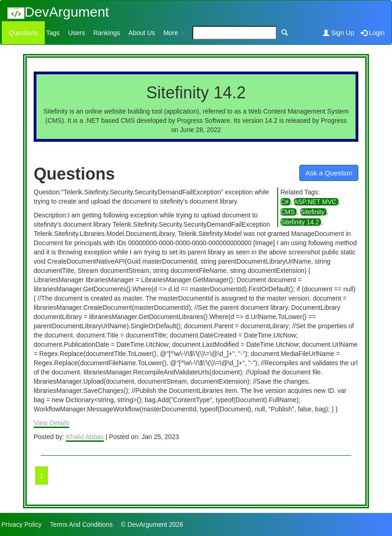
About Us (142, 33)
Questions (23, 33)
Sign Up (339, 33)
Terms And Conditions (81, 524)
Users (77, 33)
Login (373, 33)
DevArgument (58, 12)
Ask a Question (329, 173)
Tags (53, 33)
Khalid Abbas (85, 437)
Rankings (107, 33)
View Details (51, 423)
